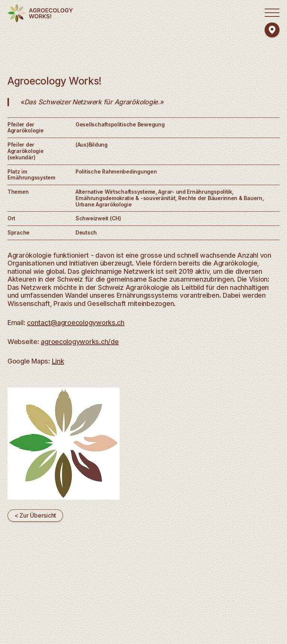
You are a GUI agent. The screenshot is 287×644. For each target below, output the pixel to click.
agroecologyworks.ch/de (80, 342)
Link (58, 361)
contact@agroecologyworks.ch (76, 323)
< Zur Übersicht (35, 515)
